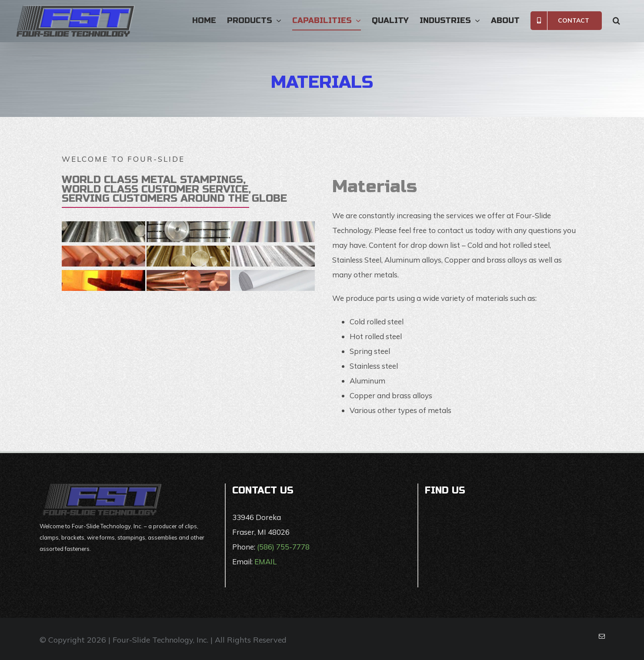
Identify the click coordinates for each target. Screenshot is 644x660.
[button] (616, 20)
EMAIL (265, 562)
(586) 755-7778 (283, 547)
